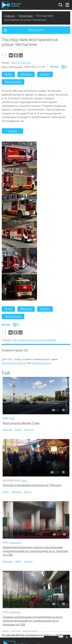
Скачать (12, 131)
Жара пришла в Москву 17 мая (21, 423)
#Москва (26, 74)
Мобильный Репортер (11, 5)
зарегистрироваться (14, 363)
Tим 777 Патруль (21, 63)
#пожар (45, 74)
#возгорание (13, 82)
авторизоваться (42, 363)
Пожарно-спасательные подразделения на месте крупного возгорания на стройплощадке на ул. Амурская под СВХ (33, 621)
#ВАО (18, 561)
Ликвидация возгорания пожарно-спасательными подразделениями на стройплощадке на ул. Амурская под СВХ (35, 551)
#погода (29, 430)
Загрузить (36, 30)
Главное (10, 16)
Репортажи (26, 16)
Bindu (12, 418)
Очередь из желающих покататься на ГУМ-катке (32, 485)
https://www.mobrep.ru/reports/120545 (34, 340)
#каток (28, 492)
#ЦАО (8, 74)
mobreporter (15, 543)
